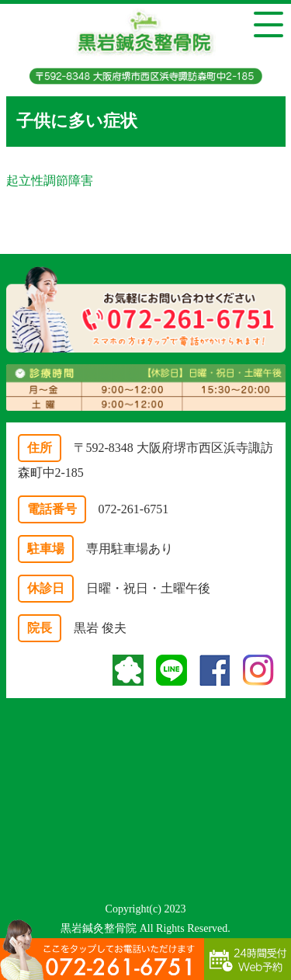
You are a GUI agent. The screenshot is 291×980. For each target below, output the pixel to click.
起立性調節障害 (50, 181)
